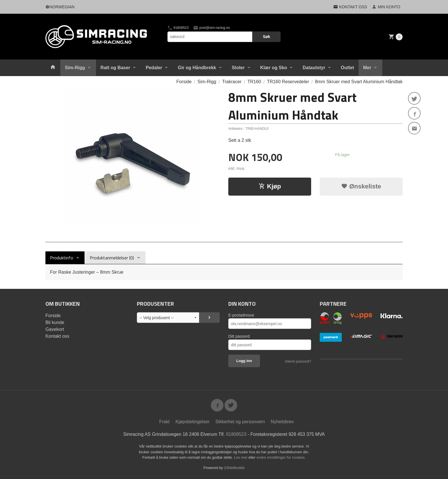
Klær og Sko (274, 68)
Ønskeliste (361, 186)
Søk (267, 37)
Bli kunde (55, 322)
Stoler (238, 68)
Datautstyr (314, 68)
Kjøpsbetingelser (192, 422)
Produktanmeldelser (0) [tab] (112, 258)
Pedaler (154, 68)
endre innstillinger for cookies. (281, 457)
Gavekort (55, 329)
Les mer (241, 457)
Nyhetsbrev (282, 422)
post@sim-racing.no (211, 28)
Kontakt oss (57, 336)
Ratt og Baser (115, 68)
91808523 (178, 28)
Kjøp (270, 186)
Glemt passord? (298, 361)
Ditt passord (239, 336)
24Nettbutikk (234, 468)
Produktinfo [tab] (62, 258)
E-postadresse (241, 315)
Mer (367, 68)
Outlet (347, 68)
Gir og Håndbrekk (197, 68)
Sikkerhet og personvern (240, 422)
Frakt (164, 422)
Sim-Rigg (75, 68)
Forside (184, 82)
